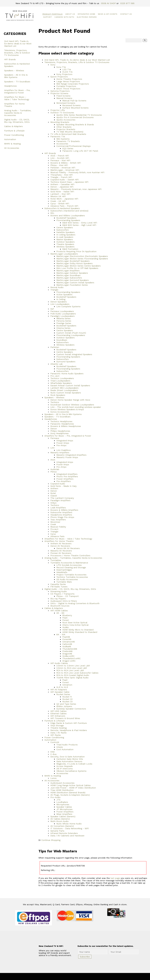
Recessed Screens (71, 105)
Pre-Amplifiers (64, 481)
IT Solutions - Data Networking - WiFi (70, 828)
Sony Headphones (60, 433)
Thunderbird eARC (71, 658)
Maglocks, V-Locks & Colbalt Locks (74, 764)
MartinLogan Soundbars (68, 275)
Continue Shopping (51, 840)
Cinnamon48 (69, 642)
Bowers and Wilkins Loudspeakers (68, 215)
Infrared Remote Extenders (64, 833)
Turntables (56, 560)
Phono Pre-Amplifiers (67, 476)
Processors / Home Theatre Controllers (70, 555)
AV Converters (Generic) (62, 826)
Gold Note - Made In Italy (63, 486)
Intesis (60, 747)
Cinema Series (63, 328)
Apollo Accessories (66, 120)
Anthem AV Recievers (61, 543)
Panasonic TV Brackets (68, 141)
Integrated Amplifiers (67, 474)
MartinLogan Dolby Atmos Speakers (74, 263)
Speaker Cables (64, 807)
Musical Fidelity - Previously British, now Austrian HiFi (77, 172)
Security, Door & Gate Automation (68, 757)
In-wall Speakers (65, 237)
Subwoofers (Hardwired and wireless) (69, 211)
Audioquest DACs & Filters (64, 601)
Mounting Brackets (60, 122)
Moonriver (55, 522)
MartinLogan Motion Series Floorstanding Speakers (82, 259)
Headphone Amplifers (61, 515)
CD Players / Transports (62, 594)
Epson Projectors (59, 77)
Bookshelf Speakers (66, 218)
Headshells (62, 572)
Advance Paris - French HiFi (64, 206)
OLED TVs (67, 72)
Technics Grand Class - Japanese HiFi (69, 182)
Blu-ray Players (58, 599)
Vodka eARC (68, 656)
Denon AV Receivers (60, 546)
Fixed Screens (63, 96)
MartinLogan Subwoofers (69, 278)
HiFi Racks (56, 735)
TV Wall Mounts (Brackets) (70, 132)
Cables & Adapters (13, 126)
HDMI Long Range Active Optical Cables (71, 785)
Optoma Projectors (60, 91)
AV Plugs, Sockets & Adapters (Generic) (70, 795)
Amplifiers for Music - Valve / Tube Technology (17, 98)
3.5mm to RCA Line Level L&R (72, 668)
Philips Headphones (60, 431)
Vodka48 (67, 646)
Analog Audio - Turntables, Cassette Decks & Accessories (18, 113)
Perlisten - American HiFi (63, 168)
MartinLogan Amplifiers (68, 271)
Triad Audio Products (67, 745)
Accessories (62, 144)
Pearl (65, 618)
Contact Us (126, 14)
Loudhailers (62, 802)
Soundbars (62, 340)
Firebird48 (67, 651)
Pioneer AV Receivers (61, 553)
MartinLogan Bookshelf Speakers (73, 261)
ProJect (54, 529)
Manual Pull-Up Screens (74, 101)
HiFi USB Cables (58, 711)
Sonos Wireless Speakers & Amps (67, 409)
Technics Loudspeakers (62, 378)
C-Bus (53, 754)
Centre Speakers (65, 227)
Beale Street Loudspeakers (64, 390)
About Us (70, 14)
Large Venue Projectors (68, 81)
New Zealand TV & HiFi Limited (83, 977)
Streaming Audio (59, 591)
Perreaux (55, 438)
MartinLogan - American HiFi (65, 170)
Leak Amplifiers (58, 508)
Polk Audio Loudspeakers (63, 314)
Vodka (65, 627)
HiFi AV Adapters (59, 690)
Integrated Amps (65, 441)
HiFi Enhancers (58, 716)
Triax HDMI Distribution (62, 790)
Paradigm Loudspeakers (63, 316)
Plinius (54, 472)
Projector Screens (59, 93)
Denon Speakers (59, 302)
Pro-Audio (55, 797)
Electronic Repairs (87, 17)
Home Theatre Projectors (69, 79)
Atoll (53, 460)
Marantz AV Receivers (61, 551)
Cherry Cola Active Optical (75, 625)
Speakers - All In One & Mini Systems (16, 76)
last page (115, 878)
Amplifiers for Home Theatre (14, 105)
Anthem (54, 488)
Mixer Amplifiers (64, 814)
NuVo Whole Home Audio (69, 824)
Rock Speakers (58, 395)
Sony (53, 65)
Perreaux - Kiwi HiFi (60, 160)
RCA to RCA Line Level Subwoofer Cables (77, 673)
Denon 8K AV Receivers (68, 548)
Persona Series (64, 321)
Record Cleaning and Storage (71, 567)
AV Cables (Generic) (60, 819)
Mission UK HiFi (58, 196)
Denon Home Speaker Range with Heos (70, 400)
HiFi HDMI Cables (59, 611)
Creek (53, 524)
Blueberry (67, 615)
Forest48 (67, 639)
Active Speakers (64, 294)
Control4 (55, 742)
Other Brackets (64, 127)
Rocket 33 (67, 702)
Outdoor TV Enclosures (62, 113)
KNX (52, 752)
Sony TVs (61, 67)
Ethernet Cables (58, 713)
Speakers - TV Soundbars (17, 82)
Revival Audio (57, 287)
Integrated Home (86, 14)
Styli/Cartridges (64, 570)
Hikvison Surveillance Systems (71, 771)
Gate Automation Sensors (69, 761)
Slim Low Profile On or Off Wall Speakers (77, 268)
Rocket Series (63, 694)
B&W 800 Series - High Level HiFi (79, 225)
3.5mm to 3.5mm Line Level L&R (73, 666)
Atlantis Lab (57, 364)
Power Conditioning (14, 135)
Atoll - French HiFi (60, 156)
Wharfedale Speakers (61, 383)
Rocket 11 (67, 697)
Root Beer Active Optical (75, 623)
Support (48, 17)
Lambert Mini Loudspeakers (64, 388)
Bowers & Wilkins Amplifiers (64, 510)
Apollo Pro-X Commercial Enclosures (75, 117)
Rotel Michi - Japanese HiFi (64, 199)
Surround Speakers (66, 362)
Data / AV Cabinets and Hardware (67, 836)
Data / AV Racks (58, 733)
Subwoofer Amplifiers (61, 512)
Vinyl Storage (57, 725)
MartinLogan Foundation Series (72, 285)
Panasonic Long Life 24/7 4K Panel (80, 151)
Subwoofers (63, 230)
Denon (54, 429)
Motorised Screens (66, 103)
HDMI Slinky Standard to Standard (80, 632)
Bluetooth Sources (60, 606)
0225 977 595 (127, 3)
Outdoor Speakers (66, 242)
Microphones (63, 804)
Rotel (53, 493)
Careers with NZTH (64, 17)
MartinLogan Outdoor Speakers (72, 273)
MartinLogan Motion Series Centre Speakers (79, 266)
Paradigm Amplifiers (60, 500)
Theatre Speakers (65, 244)
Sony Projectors (64, 74)
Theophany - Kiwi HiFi (62, 175)
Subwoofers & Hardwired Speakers (17, 65)
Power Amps (63, 443)
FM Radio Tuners (59, 587)
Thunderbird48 (70, 649)
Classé (54, 496)
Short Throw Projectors (68, 89)
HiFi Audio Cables (59, 663)
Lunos (53, 778)
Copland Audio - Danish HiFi (65, 180)
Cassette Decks (58, 584)
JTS (58, 800)
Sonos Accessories (60, 412)
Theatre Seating (58, 728)
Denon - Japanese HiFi (62, 187)
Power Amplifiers (65, 479)
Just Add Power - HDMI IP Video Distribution (73, 788)
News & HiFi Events (108, 14)
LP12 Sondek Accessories (69, 565)
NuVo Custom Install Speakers (66, 393)
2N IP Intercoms (65, 769)
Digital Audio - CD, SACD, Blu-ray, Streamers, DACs (17, 121)
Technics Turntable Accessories (72, 577)
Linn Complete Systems (68, 306)
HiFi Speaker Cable (60, 692)
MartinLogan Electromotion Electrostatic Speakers (82, 256)
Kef (52, 309)
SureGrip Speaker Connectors (71, 709)
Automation (10, 139)
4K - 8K (60, 613)
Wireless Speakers (65, 247)
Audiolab (55, 469)
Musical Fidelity (58, 527)
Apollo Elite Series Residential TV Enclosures (79, 115)
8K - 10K (61, 634)
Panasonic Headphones (62, 424)
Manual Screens (64, 98)
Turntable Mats (64, 582)
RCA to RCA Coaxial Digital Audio (73, 675)
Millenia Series (63, 318)
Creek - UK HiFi (58, 201)
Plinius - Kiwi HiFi (59, 165)
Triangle (54, 290)
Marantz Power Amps (67, 457)
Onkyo (53, 503)
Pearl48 (66, 637)
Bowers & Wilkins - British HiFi (66, 163)
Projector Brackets (66, 129)
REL (52, 213)
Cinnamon (67, 685)
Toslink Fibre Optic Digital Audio (72, 678)
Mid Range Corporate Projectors (73, 84)
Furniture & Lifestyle (14, 131)
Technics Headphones (61, 421)
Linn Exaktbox (63, 450)
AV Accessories (12, 148)
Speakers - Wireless (14, 70)
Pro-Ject (55, 376)
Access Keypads (65, 766)
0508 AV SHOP (108, 3)
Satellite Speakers (66, 232)
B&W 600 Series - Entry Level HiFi (80, 223)
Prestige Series (64, 323)
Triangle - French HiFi (61, 177)
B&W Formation (70, 249)
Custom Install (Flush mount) (71, 333)
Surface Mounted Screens (75, 108)
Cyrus (53, 534)
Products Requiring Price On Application (76, 251)
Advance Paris (57, 536)
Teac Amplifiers (58, 520)
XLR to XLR (62, 687)
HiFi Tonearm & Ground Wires (65, 718)
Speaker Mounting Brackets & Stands (75, 125)
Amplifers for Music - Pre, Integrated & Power (17, 91)
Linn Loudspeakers (60, 304)
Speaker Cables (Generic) (63, 816)
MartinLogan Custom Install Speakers (75, 283)
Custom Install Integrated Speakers (74, 354)
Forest (66, 620)
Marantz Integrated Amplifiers (71, 455)
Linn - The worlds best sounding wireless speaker (76, 407)
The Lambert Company (62, 498)
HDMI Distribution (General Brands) (68, 792)
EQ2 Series (68, 148)
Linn (52, 448)
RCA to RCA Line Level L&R (70, 670)
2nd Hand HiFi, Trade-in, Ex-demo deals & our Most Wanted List (18, 44)
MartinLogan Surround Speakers (73, 280)
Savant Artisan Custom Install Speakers (70, 385)
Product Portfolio (53, 14)
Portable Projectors (66, 86)
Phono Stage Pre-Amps (62, 517)
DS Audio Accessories (67, 579)
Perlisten (55, 347)
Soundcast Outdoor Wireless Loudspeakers (72, 405)
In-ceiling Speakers (66, 235)
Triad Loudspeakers (60, 381)
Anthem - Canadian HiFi (62, 184)
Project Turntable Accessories (71, 575)
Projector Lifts (58, 110)
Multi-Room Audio (60, 821)
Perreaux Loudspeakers (62, 311)
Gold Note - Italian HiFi (62, 192)
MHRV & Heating (12, 144)
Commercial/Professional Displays (74, 146)
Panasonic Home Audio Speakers (67, 374)
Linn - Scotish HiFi (60, 158)
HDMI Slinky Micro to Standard (78, 630)
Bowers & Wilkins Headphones (66, 426)
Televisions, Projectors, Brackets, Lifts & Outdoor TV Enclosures (17, 53)
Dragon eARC (69, 661)
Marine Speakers (65, 239)
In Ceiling (61, 299)
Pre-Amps (61, 445)
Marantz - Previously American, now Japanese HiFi (76, 189)
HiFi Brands (10, 59)
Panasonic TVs (58, 136)
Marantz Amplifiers (60, 453)
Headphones (10, 86)
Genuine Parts (57, 831)
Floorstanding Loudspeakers (71, 335)
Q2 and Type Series (66, 704)
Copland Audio (58, 484)
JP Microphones (64, 809)
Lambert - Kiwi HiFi (60, 194)
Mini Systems (63, 139)
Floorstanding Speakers (68, 220)
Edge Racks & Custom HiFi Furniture (69, 723)
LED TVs (67, 69)
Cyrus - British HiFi (60, 204)
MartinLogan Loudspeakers (64, 254)
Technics (55, 402)
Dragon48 (67, 654)
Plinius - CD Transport (68, 596)
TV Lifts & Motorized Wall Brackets (68, 134)
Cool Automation (65, 749)
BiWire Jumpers (64, 706)
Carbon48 (67, 644)
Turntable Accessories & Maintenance (69, 563)
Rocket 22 (67, 699)
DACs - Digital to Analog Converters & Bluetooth (75, 603)
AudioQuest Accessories (62, 783)
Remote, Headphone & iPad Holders (69, 730)
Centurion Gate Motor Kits (70, 759)
